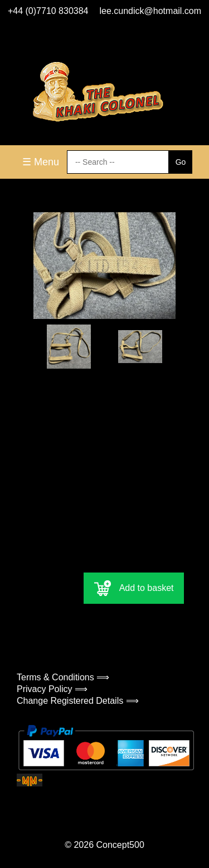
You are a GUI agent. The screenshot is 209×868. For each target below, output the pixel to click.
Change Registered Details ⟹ (78, 701)
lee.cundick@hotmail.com (151, 11)
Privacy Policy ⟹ (52, 689)
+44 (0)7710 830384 (48, 11)
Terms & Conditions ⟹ (63, 677)
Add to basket (134, 588)
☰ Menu (41, 162)
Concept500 (120, 845)
